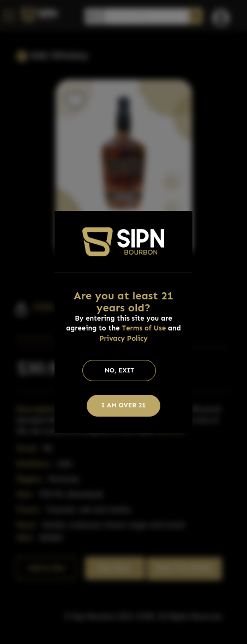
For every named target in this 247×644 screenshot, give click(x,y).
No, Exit (120, 370)
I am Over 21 (124, 405)
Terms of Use (144, 328)
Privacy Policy (123, 338)
